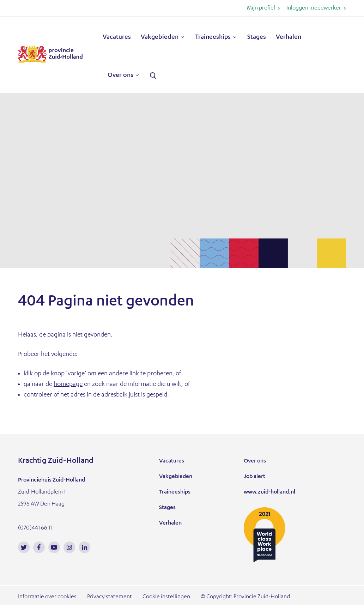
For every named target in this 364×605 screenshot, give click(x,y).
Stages (257, 37)
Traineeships (213, 37)
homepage (68, 385)
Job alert (254, 477)
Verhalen (289, 37)
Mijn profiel (261, 8)
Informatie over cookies (47, 597)
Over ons (120, 75)
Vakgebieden (160, 37)
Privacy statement (110, 597)
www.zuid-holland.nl (269, 492)
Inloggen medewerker (314, 8)
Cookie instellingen (166, 597)
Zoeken (153, 76)
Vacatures (117, 37)
